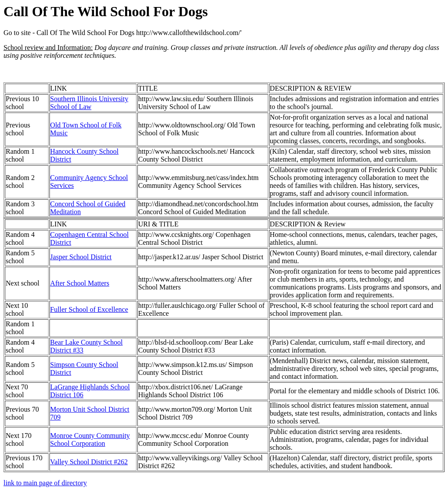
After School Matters (80, 283)
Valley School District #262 (89, 462)
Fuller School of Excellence (89, 309)
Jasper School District (81, 257)
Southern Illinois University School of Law (89, 103)
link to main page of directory (45, 483)
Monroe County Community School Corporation (90, 439)
